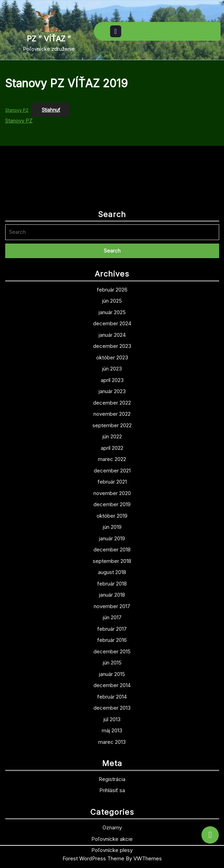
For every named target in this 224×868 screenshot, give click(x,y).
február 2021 (112, 536)
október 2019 (112, 570)
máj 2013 (112, 785)
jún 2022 (112, 491)
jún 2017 (112, 672)
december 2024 (112, 378)
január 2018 (112, 649)
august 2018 (112, 627)
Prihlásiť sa (112, 845)
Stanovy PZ (17, 110)
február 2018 (112, 638)
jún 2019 (112, 582)
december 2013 (112, 762)
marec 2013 (112, 796)
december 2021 (112, 525)
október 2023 (112, 412)
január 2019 (112, 593)
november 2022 (112, 468)
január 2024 (112, 389)
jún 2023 (112, 423)
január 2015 (112, 728)
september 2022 (112, 480)
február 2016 (112, 695)
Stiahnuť (51, 110)
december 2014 (112, 740)
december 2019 (112, 559)
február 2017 (112, 683)
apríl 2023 (112, 434)
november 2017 (112, 660)
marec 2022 (112, 514)
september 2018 (112, 615)
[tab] (116, 31)
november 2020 (112, 547)
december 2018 (112, 604)
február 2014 (112, 751)
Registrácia (112, 833)
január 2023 (112, 446)
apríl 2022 (112, 502)
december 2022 (112, 457)
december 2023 (112, 401)
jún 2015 (112, 717)
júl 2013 (112, 774)
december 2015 (112, 706)
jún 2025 (112, 355)
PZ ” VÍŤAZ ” (49, 39)
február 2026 (112, 344)
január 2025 (112, 367)
